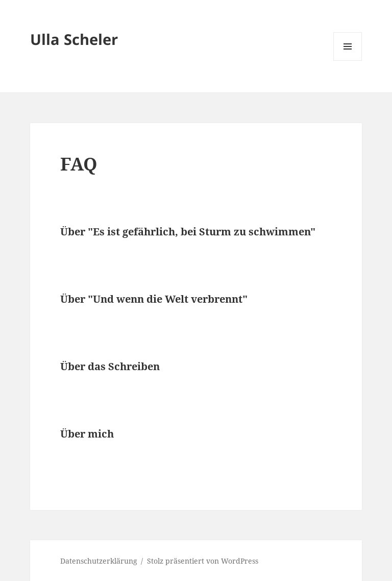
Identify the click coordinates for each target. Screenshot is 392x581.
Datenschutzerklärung (99, 561)
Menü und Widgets (348, 60)
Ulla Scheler (74, 39)
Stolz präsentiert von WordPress (203, 561)
